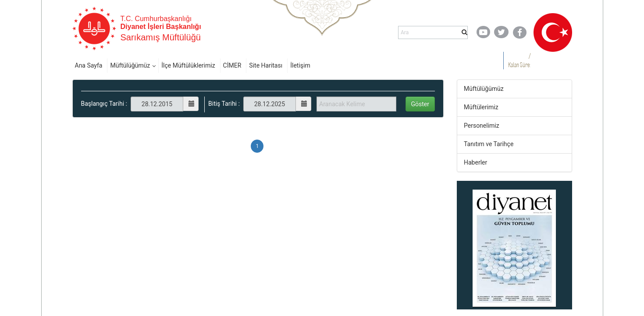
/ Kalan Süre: (519, 60)
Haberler (475, 162)
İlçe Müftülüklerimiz (188, 65)
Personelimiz (482, 126)
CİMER (232, 65)
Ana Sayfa (89, 65)
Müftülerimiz (481, 107)
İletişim (300, 65)
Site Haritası (266, 65)
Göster (420, 104)
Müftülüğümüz (130, 65)
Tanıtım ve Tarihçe (489, 144)
